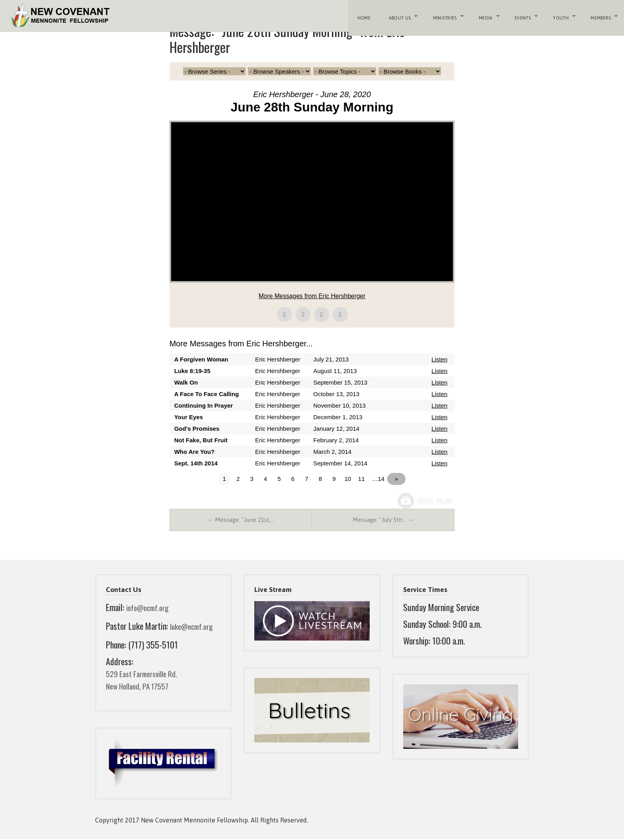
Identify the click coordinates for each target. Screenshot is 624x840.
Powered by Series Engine (425, 501)
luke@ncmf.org (195, 627)
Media (483, 16)
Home (362, 16)
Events (520, 16)
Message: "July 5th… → (383, 520)
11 (365, 479)
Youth (559, 16)
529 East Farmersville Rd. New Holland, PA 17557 (146, 681)
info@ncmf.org (150, 608)
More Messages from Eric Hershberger (312, 296)
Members (599, 16)
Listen (439, 359)
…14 (382, 479)
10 (351, 479)
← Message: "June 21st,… (241, 520)
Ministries (441, 16)
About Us (396, 16)
